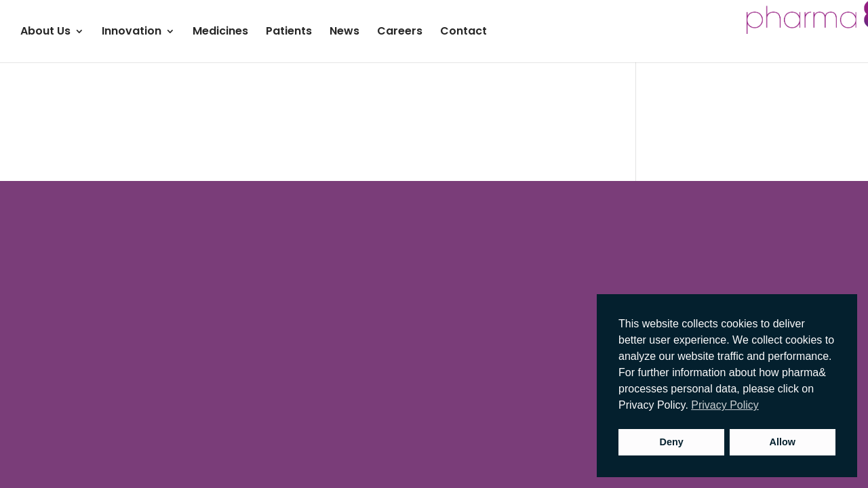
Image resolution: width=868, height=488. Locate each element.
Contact (463, 33)
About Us (45, 33)
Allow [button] (783, 442)
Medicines (220, 33)
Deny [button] (672, 442)
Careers (400, 33)
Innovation (132, 33)
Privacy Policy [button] (725, 405)
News (344, 33)
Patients (289, 33)
